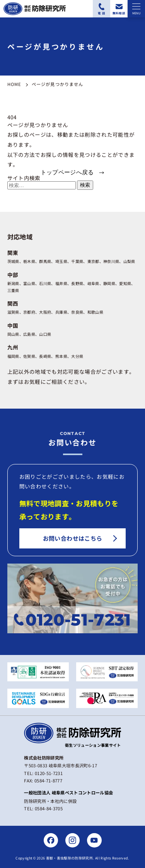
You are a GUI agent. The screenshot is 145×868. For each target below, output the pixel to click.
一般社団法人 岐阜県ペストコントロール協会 (68, 792)
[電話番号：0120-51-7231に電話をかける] (101, 9)
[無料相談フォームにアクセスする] (119, 9)
